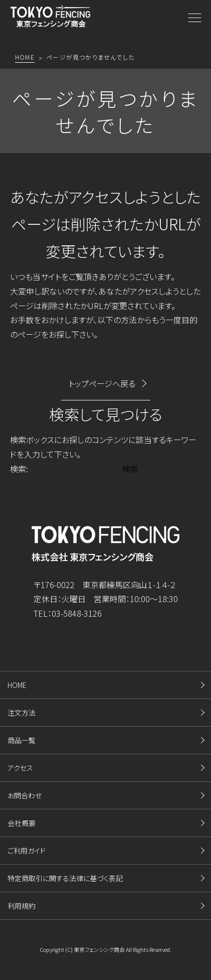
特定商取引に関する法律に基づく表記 (65, 878)
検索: (19, 469)
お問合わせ (25, 795)
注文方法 (22, 713)
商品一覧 (22, 740)
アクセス (20, 768)
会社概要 (22, 823)
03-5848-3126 (77, 613)
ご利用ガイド (27, 851)
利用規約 (22, 906)
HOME (17, 685)
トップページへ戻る (102, 383)
